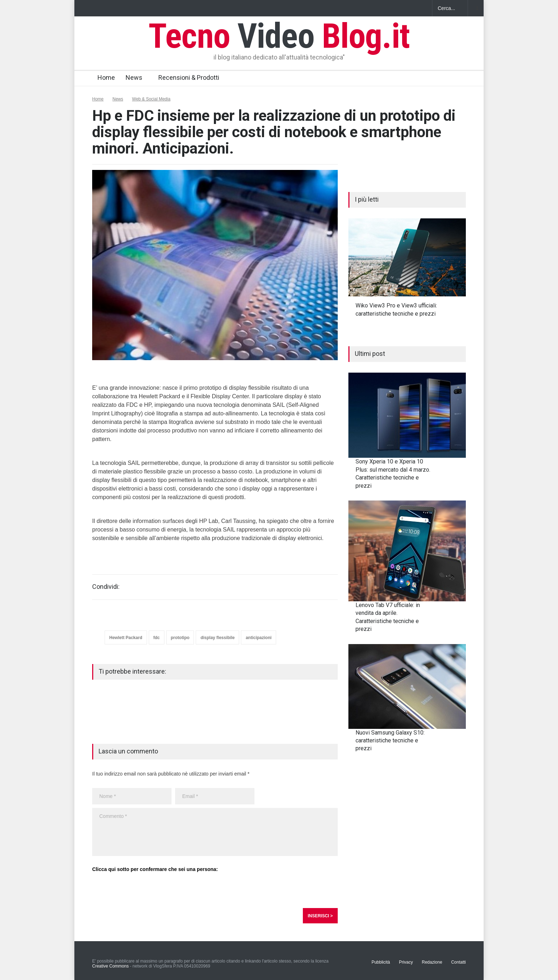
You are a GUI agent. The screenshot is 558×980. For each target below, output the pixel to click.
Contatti (459, 962)
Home (106, 77)
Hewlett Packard (126, 638)
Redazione (432, 962)
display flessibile (217, 638)
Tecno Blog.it (279, 36)
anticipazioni (259, 638)
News (134, 77)
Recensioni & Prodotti (189, 77)
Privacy (406, 962)
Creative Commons (110, 966)
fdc (157, 638)
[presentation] (146, 891)
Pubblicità (381, 962)
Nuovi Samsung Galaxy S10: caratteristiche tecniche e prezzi (390, 741)
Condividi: (106, 587)
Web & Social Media (151, 99)
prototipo (180, 638)
